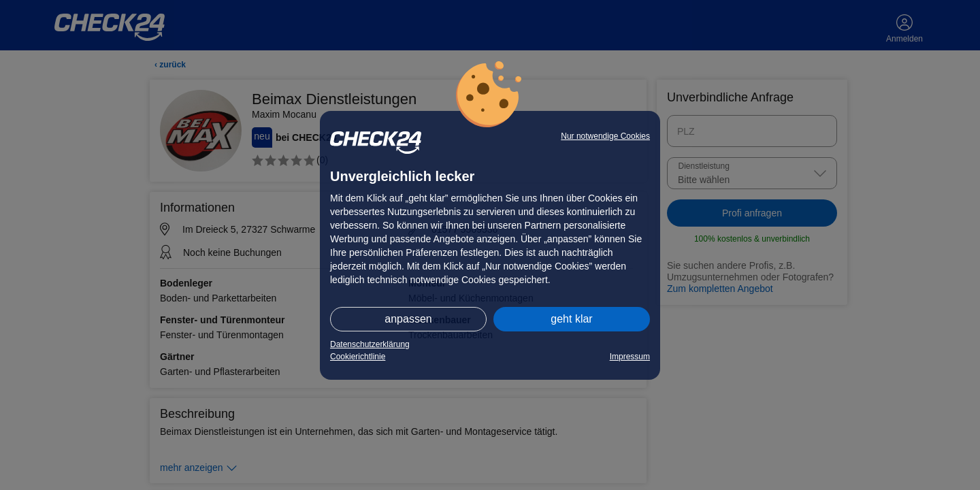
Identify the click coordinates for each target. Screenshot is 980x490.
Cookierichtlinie (358, 357)
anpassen (408, 319)
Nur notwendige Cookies (605, 136)
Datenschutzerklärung (370, 344)
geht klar (571, 319)
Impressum (630, 357)
